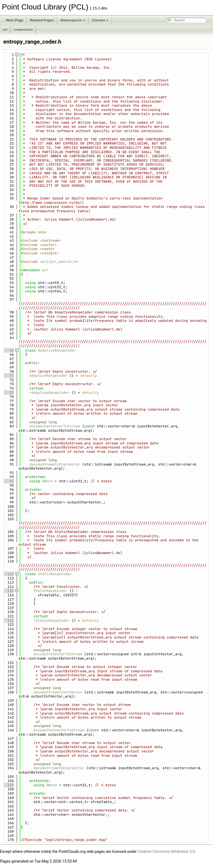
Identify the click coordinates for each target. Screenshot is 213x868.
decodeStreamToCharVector (55, 464)
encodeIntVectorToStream (58, 654)
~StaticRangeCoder (52, 620)
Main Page (15, 20)
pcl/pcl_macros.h (59, 262)
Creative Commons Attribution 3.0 (166, 851)
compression (23, 30)
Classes (100, 20)
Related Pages (42, 20)
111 (9, 574)
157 (9, 785)
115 (9, 591)
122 (9, 620)
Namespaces (73, 20)
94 (9, 481)
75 (9, 393)
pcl (5, 30)
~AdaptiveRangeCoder (49, 393)
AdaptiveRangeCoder (57, 350)
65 (9, 350)
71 (9, 376)
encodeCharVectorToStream (55, 426)
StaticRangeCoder (55, 574)
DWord (47, 481)
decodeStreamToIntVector (58, 692)
